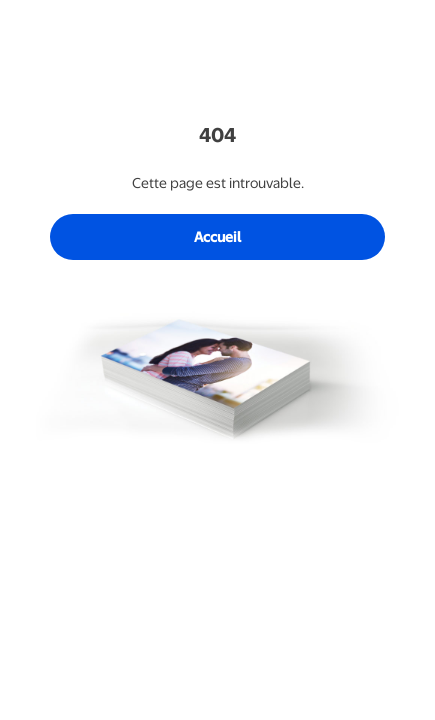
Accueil (217, 237)
